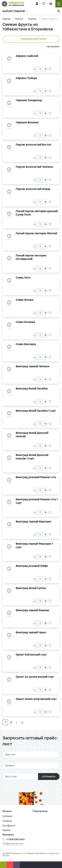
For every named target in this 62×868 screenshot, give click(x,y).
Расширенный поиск (31, 39)
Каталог (19, 19)
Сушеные (7, 821)
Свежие (32, 19)
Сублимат (7, 816)
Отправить (49, 777)
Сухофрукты (9, 826)
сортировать (53, 46)
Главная (6, 19)
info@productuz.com (13, 844)
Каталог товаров (15, 11)
